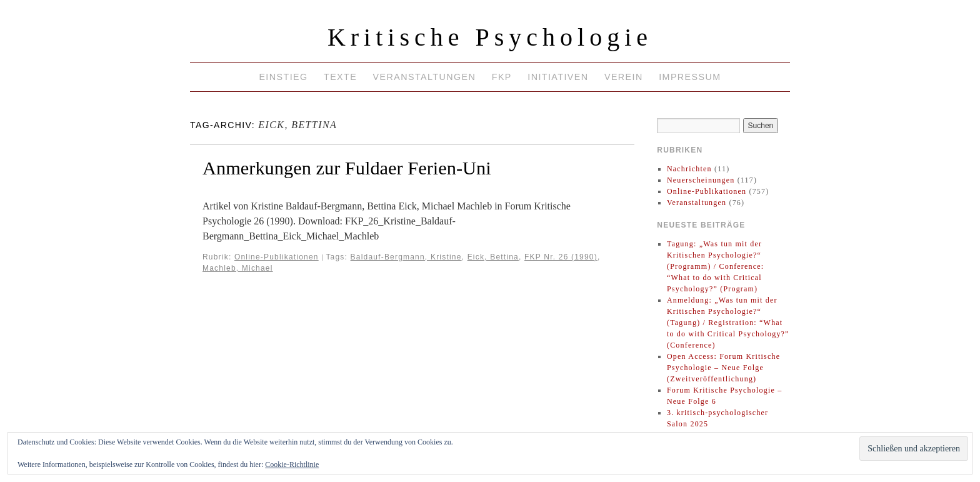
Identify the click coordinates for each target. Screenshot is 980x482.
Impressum (690, 77)
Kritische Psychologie (490, 37)
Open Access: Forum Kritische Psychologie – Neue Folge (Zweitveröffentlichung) (723, 368)
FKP (502, 77)
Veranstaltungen (425, 77)
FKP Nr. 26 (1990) (561, 257)
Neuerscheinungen (701, 180)
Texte (340, 77)
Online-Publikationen (277, 257)
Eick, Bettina (493, 257)
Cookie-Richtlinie (292, 464)
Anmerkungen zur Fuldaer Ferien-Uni (347, 168)
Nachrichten (689, 169)
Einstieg (283, 77)
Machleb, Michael (238, 268)
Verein (624, 77)
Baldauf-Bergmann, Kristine (406, 257)
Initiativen (558, 77)
